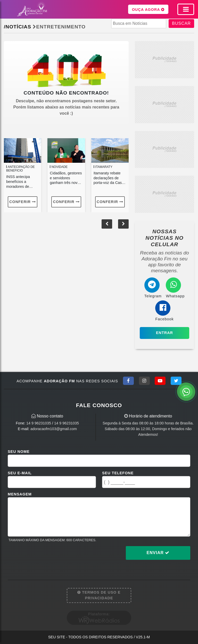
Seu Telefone (118, 473)
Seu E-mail (20, 473)
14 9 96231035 (39, 423)
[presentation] (47, 557)
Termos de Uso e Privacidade (99, 595)
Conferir (23, 202)
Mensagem (20, 494)
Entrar (164, 333)
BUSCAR (181, 23)
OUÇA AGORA (148, 10)
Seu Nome (19, 452)
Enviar (158, 553)
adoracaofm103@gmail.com (54, 429)
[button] (123, 224)
